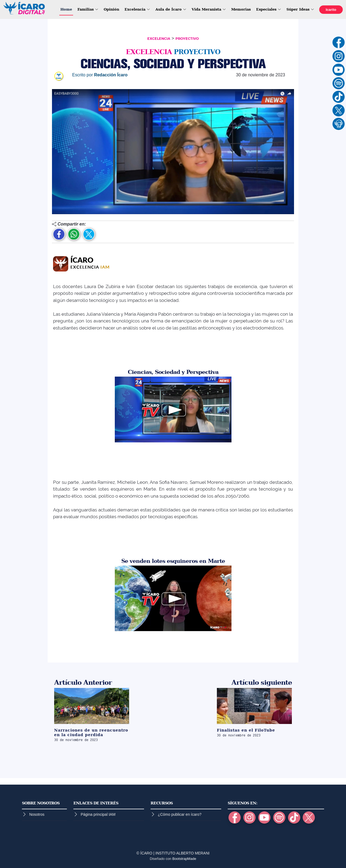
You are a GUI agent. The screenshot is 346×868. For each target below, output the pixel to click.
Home (66, 9)
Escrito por (100, 75)
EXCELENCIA (159, 39)
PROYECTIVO (187, 39)
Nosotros (37, 814)
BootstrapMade (184, 859)
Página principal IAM (98, 814)
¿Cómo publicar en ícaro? (180, 814)
